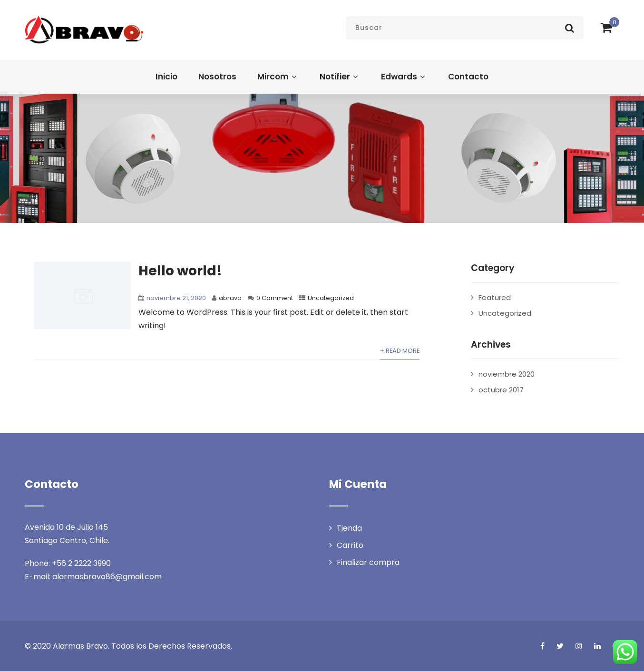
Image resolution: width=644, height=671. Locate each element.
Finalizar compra (368, 562)
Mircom (278, 77)
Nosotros (217, 77)
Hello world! (180, 271)
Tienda (349, 528)
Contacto (468, 77)
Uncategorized (331, 298)
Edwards (404, 77)
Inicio (166, 77)
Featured (495, 297)
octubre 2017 (501, 390)
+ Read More (400, 351)
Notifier (340, 77)
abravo (230, 298)
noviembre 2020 (507, 374)
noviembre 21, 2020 (176, 298)
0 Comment (275, 298)
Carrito (350, 545)
